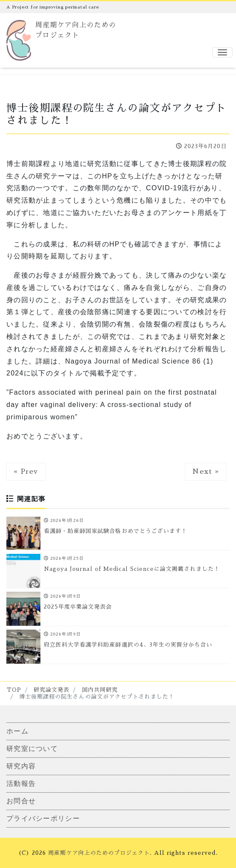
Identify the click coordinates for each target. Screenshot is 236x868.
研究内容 (21, 766)
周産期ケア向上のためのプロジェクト (99, 853)
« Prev (26, 472)
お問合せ (21, 801)
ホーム (17, 731)
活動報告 (21, 783)
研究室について (32, 749)
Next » (206, 472)
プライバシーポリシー (43, 818)
